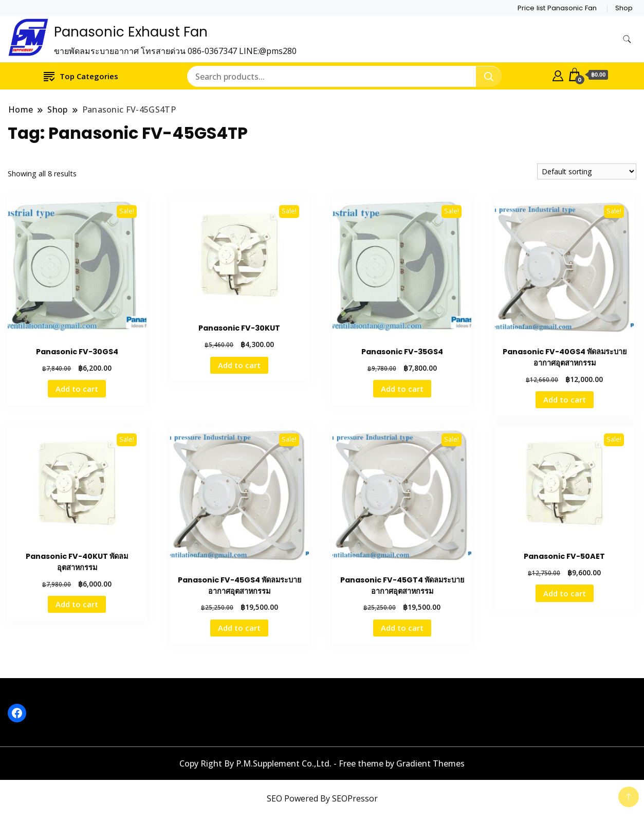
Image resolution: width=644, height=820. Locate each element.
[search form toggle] (627, 39)
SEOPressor (355, 798)
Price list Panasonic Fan (557, 8)
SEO (274, 798)
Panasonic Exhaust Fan (131, 32)
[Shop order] (587, 171)
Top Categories (81, 76)
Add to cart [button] (77, 389)
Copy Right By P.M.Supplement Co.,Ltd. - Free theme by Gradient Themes (322, 763)
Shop (624, 8)
